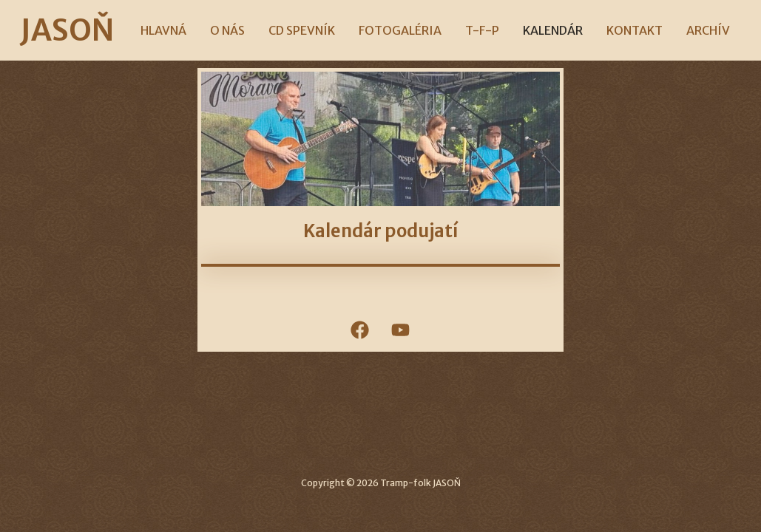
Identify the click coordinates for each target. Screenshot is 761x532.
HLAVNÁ (163, 30)
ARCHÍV (708, 30)
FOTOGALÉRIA (400, 30)
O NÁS (227, 30)
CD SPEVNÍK (302, 30)
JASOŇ (67, 30)
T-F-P (482, 30)
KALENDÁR (553, 30)
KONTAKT (635, 30)
